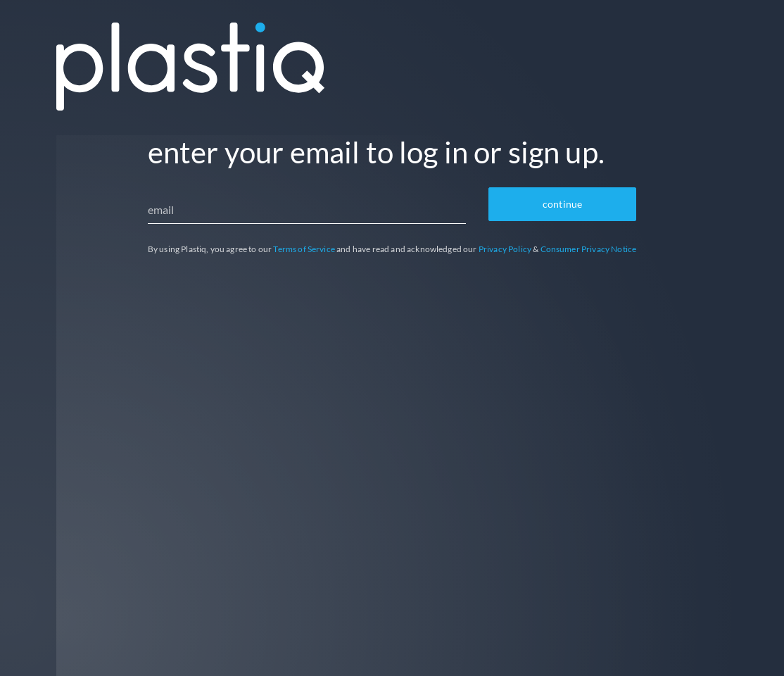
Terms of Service (304, 249)
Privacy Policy (505, 249)
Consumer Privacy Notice (589, 249)
